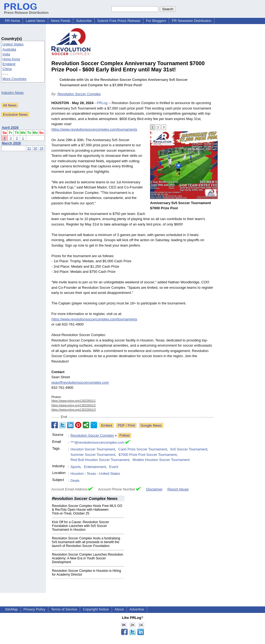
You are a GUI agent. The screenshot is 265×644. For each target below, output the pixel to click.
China (7, 69)
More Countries (14, 79)
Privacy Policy (34, 609)
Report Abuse (178, 489)
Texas (91, 474)
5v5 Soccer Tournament (189, 449)
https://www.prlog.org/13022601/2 (74, 405)
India (6, 54)
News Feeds (61, 21)
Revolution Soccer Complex (79, 94)
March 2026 (11, 143)
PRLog (102, 103)
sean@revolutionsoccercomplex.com (80, 382)
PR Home (12, 21)
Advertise (137, 609)
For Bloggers (156, 21)
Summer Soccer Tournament (93, 455)
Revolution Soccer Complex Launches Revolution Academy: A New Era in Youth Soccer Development (87, 558)
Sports (76, 467)
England (9, 64)
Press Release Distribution (26, 11)
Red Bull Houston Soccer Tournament (100, 460)
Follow (125, 435)
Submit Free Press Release (119, 21)
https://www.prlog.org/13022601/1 (74, 401)
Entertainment (95, 467)
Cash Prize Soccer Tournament (143, 449)
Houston (77, 474)
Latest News (35, 21)
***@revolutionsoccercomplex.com (98, 442)
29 (41, 148)
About (119, 609)
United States (13, 44)
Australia (9, 49)
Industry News (12, 93)
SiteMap (11, 609)
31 (29, 148)
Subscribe (84, 21)
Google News (151, 425)
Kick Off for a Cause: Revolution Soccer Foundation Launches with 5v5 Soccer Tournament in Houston (80, 526)
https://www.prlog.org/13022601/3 (74, 410)
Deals (75, 481)
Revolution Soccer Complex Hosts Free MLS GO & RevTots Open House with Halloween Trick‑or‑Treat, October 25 (87, 510)
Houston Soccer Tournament (93, 449)
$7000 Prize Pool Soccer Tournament (148, 455)
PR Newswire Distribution (192, 21)
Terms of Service (64, 609)
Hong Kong (11, 59)
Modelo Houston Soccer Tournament (161, 460)
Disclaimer (154, 489)
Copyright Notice (96, 609)
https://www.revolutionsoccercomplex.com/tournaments (94, 129)
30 (35, 148)
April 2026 (10, 127)
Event (114, 467)
